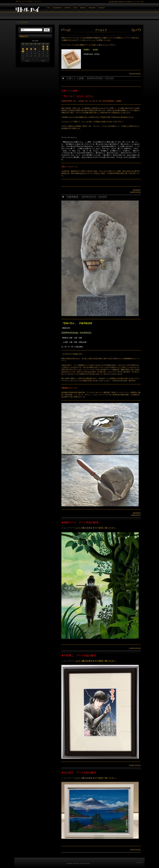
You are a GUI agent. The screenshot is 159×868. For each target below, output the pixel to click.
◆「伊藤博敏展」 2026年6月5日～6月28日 (85, 197)
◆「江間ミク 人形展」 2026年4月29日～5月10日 (88, 78)
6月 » (43, 61)
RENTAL (83, 8)
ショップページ (69, 528)
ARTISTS (67, 8)
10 (23, 51)
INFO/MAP (92, 8)
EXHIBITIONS (57, 8)
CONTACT (101, 8)
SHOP (75, 8)
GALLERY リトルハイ (44, 10)
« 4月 (27, 61)
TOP (48, 8)
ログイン (140, 863)
